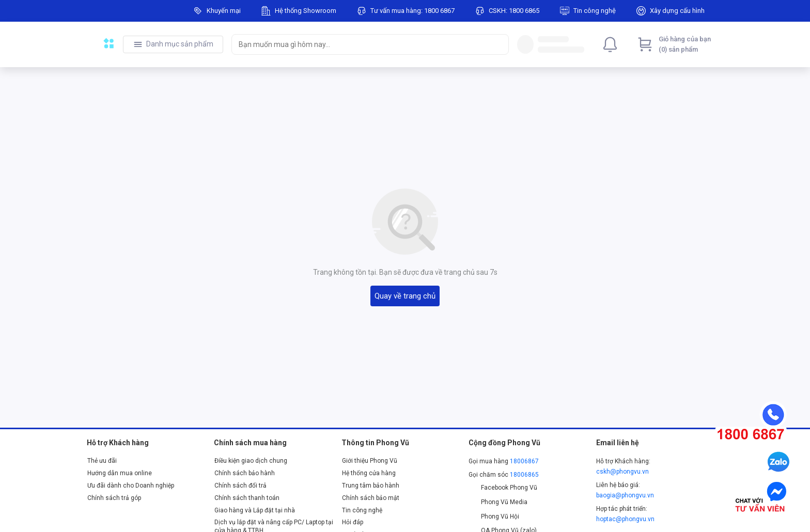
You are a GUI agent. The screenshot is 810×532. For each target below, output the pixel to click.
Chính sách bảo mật (371, 498)
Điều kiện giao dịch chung (251, 461)
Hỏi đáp (353, 522)
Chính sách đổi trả (240, 486)
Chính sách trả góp (114, 498)
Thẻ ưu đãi (102, 461)
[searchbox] (361, 44)
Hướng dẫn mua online (120, 473)
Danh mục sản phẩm (180, 44)
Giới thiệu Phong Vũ (370, 461)
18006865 (524, 475)
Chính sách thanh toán (247, 498)
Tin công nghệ (362, 510)
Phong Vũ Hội (494, 517)
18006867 (524, 461)
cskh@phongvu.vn (622, 472)
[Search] (499, 44)
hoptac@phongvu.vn (625, 519)
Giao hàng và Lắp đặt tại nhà (255, 510)
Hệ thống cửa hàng (369, 473)
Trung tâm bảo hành (371, 486)
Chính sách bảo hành (245, 473)
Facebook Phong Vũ (503, 488)
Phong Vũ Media (498, 502)
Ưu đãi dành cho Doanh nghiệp (131, 486)
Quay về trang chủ (405, 296)
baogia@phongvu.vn (625, 495)
